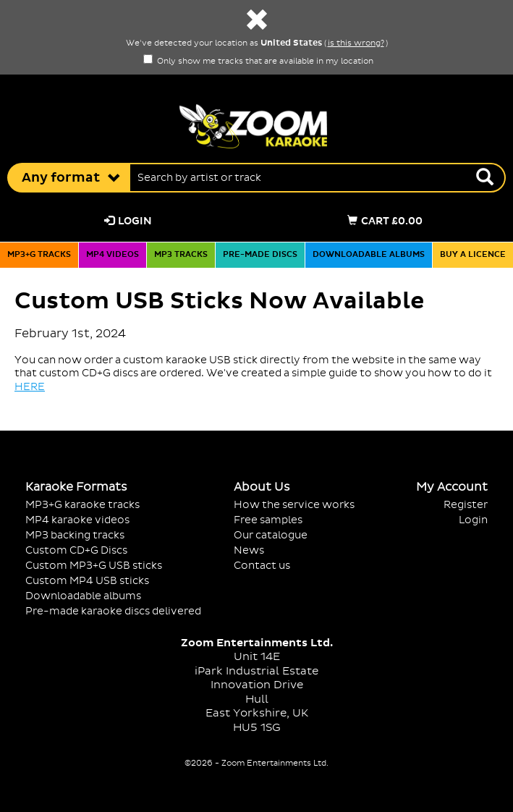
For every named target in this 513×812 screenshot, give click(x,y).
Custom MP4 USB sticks (87, 581)
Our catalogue (271, 535)
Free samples (268, 520)
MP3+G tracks (39, 255)
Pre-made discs (260, 255)
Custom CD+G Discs (76, 550)
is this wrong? (356, 43)
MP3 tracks (181, 255)
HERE (30, 387)
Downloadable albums (369, 255)
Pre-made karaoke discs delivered (113, 611)
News (249, 550)
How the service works (294, 505)
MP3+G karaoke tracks (82, 505)
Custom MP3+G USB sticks (94, 566)
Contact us (262, 566)
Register (466, 505)
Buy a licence (473, 255)
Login (128, 221)
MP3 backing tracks (75, 535)
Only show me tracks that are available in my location (258, 62)
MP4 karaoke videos (77, 520)
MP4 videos (113, 255)
